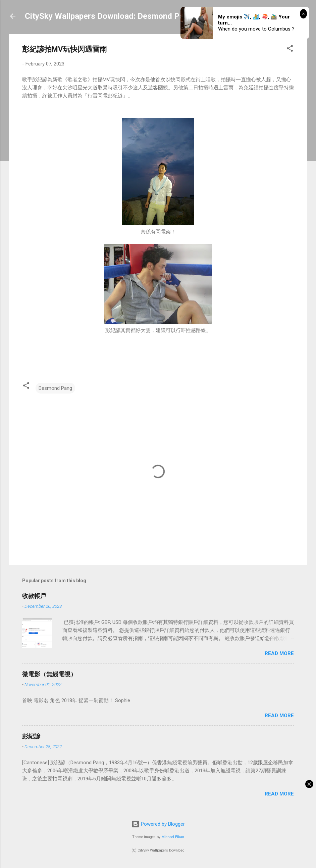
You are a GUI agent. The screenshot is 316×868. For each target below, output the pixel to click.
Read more (279, 653)
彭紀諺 (31, 736)
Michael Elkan (173, 837)
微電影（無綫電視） (49, 674)
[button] (290, 50)
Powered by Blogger (158, 824)
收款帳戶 (34, 596)
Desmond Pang (55, 388)
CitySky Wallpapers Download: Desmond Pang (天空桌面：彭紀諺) (145, 16)
